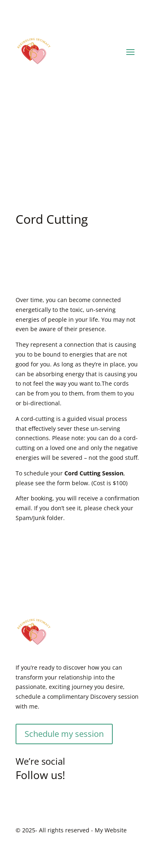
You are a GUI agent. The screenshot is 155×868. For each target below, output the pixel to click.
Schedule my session (64, 734)
